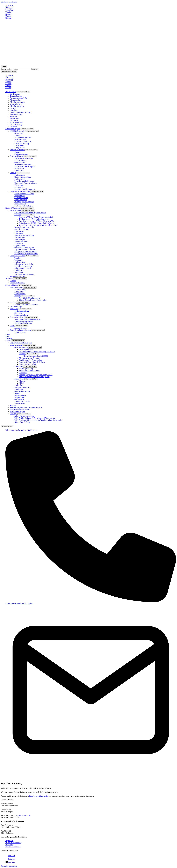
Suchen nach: (6, 69)
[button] (23, 92)
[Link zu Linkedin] (10, 862)
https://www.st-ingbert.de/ (39, 796)
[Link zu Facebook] (10, 856)
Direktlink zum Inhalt (9, 2)
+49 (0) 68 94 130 (24, 815)
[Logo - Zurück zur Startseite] (88, 64)
